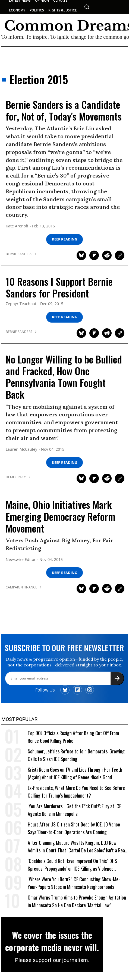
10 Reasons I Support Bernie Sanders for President (59, 287)
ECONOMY (17, 10)
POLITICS (37, 10)
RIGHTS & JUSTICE (63, 10)
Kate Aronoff (17, 226)
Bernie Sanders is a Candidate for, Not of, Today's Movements (64, 110)
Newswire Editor (21, 560)
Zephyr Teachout (21, 304)
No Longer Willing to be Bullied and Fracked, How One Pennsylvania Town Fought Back (64, 377)
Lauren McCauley (21, 450)
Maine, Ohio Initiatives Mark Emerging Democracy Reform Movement (61, 516)
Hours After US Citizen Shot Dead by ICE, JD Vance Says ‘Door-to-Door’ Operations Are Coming (74, 831)
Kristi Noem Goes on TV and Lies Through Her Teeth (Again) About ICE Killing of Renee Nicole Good (75, 776)
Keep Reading (65, 239)
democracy (16, 477)
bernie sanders (19, 254)
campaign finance (21, 587)
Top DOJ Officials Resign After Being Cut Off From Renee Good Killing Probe (73, 739)
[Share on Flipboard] (94, 255)
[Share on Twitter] (81, 255)
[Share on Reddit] (107, 255)
